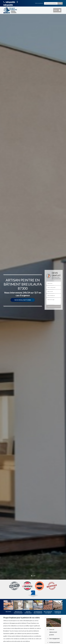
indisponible (9, 2)
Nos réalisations (23, 300)
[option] (33, 322)
